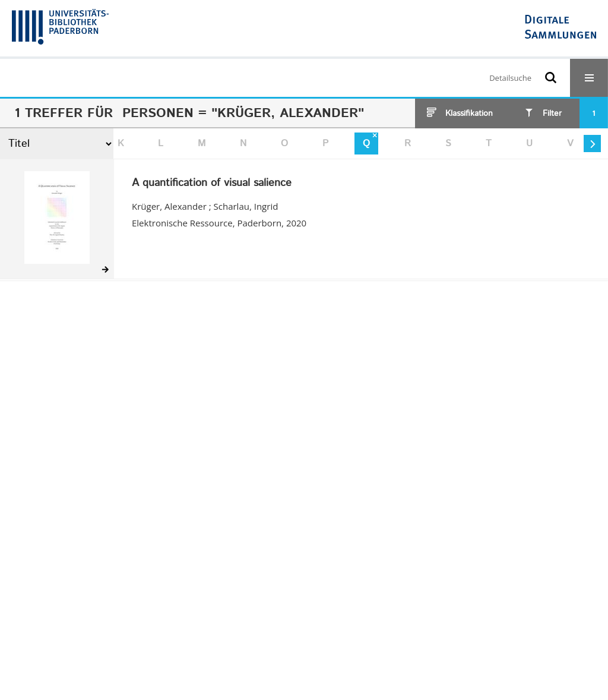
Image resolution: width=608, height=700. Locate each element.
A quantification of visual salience (212, 184)
